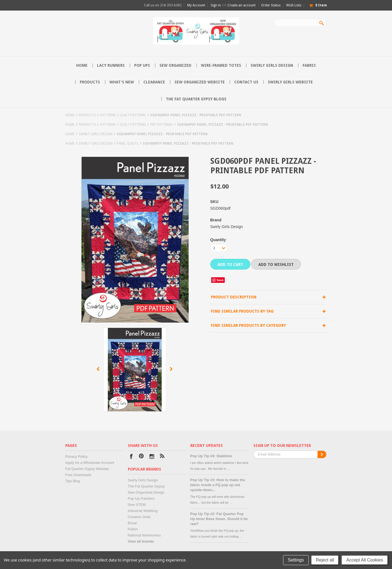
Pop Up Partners (141, 499)
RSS (162, 457)
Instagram (152, 457)
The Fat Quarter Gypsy (146, 486)
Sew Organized (175, 65)
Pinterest (142, 457)
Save (220, 280)
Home (70, 115)
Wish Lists (294, 5)
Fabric (309, 65)
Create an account (242, 5)
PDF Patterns (162, 125)
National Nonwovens (144, 535)
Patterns (108, 115)
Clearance (154, 82)
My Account (196, 5)
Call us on (163, 5)
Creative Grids (139, 517)
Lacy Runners (111, 65)
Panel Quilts (128, 144)
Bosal (132, 523)
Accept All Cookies (365, 560)
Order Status (271, 5)
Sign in (216, 5)
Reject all (325, 560)
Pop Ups (142, 65)
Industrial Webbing (143, 511)
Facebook (131, 457)
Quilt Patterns (133, 115)
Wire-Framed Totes (221, 65)
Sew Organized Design (146, 492)
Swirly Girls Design (272, 65)
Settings (296, 560)
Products (90, 82)
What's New (122, 82)
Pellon (133, 529)
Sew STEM (137, 505)
